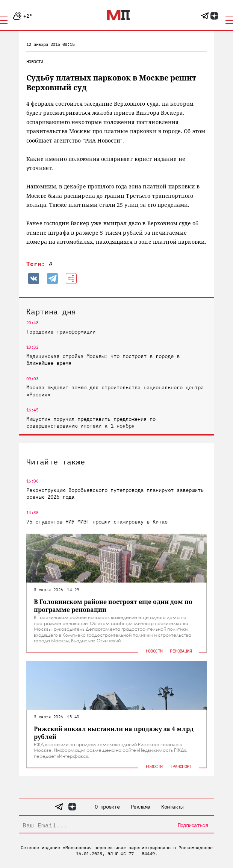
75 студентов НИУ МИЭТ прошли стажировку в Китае (97, 522)
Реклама (140, 807)
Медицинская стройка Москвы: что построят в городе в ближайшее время (103, 360)
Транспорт (181, 766)
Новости (35, 61)
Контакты (172, 807)
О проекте (107, 807)
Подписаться (193, 825)
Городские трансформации (61, 332)
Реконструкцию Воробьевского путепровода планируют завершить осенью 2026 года (115, 493)
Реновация (181, 651)
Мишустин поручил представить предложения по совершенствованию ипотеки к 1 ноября (91, 422)
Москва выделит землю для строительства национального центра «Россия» (115, 391)
